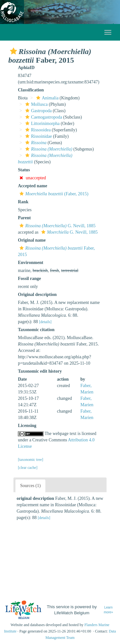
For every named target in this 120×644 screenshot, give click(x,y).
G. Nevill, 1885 (57, 226)
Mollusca (36, 104)
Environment (31, 263)
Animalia (47, 98)
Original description (37, 295)
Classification (31, 90)
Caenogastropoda (43, 117)
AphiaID (26, 68)
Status (24, 170)
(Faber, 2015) (53, 194)
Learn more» (108, 610)
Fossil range (29, 279)
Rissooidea (37, 130)
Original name (32, 240)
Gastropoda (38, 111)
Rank (23, 202)
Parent (24, 218)
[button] (13, 51)
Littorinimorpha (42, 124)
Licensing (27, 426)
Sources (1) (30, 486)
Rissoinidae (38, 136)
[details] (45, 322)
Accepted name (32, 186)
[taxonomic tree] (31, 460)
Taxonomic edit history (40, 371)
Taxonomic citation (36, 330)
